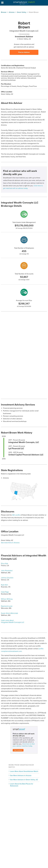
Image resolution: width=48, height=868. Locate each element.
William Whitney (7, 599)
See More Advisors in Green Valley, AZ (24, 780)
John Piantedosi (7, 571)
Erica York (5, 564)
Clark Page (5, 592)
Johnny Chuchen (7, 578)
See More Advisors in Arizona (21, 776)
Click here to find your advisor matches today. (24, 745)
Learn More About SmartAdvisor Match (24, 771)
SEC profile (16, 515)
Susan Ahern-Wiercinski (9, 613)
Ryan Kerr (4, 585)
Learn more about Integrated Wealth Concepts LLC (13, 621)
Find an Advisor (24, 52)
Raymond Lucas (7, 606)
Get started (18, 750)
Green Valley (22, 12)
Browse (4, 12)
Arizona (12, 12)
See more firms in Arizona (10, 543)
